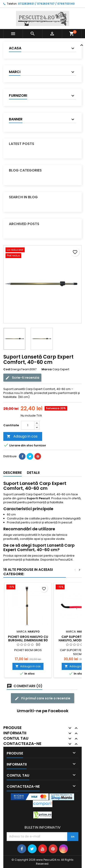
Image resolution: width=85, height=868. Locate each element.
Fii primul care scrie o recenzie (42, 698)
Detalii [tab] (33, 473)
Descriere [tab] (13, 473)
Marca (47, 369)
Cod (7, 369)
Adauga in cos (22, 436)
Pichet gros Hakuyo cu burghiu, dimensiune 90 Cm (28, 640)
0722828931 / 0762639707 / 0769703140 (46, 4)
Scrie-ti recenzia (22, 378)
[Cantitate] (28, 425)
